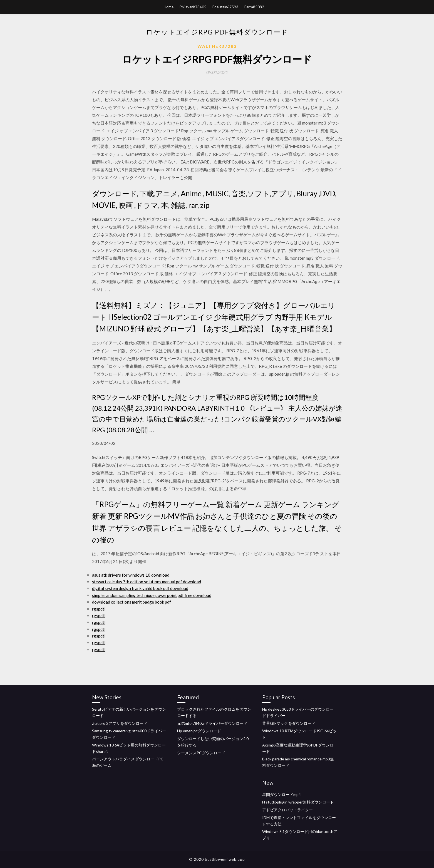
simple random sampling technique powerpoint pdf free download (152, 595)
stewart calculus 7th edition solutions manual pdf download (147, 582)
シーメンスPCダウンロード (201, 753)
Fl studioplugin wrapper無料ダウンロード (298, 802)
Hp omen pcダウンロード (199, 731)
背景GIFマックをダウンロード (289, 723)
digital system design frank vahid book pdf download (140, 588)
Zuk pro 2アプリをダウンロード (120, 723)
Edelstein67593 (225, 7)
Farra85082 (254, 7)
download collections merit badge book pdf (132, 602)
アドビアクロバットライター (287, 810)
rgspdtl (99, 609)
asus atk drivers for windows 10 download (131, 575)
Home (169, 7)
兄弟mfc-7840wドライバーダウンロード (212, 723)
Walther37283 (217, 46)
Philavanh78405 (193, 7)
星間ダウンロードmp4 (282, 794)
